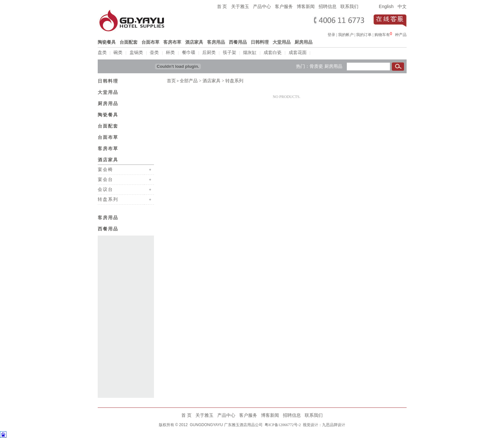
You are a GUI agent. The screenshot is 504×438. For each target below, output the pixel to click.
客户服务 (284, 6)
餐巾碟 (189, 53)
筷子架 (230, 53)
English (386, 6)
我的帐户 (346, 35)
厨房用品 (333, 66)
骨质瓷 (316, 66)
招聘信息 (328, 6)
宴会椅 (105, 169)
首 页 (222, 6)
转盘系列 (108, 199)
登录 (331, 35)
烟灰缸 (250, 53)
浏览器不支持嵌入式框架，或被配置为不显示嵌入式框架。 (392, 34)
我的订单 (364, 35)
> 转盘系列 (232, 80)
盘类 (102, 53)
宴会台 (105, 179)
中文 (402, 6)
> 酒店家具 (209, 80)
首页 (171, 80)
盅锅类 (136, 53)
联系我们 (349, 6)
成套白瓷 (273, 53)
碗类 (118, 53)
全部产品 (189, 80)
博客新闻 (306, 6)
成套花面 (298, 53)
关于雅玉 (240, 6)
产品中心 (262, 6)
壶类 (154, 53)
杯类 (170, 53)
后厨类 (209, 53)
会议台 (105, 189)
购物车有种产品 (391, 35)
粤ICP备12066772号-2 (282, 424)
